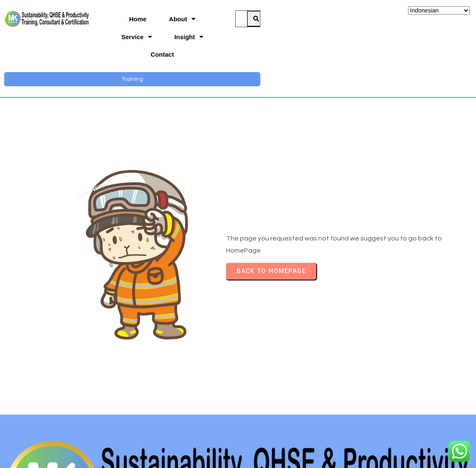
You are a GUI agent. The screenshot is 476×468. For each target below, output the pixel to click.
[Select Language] (439, 10)
